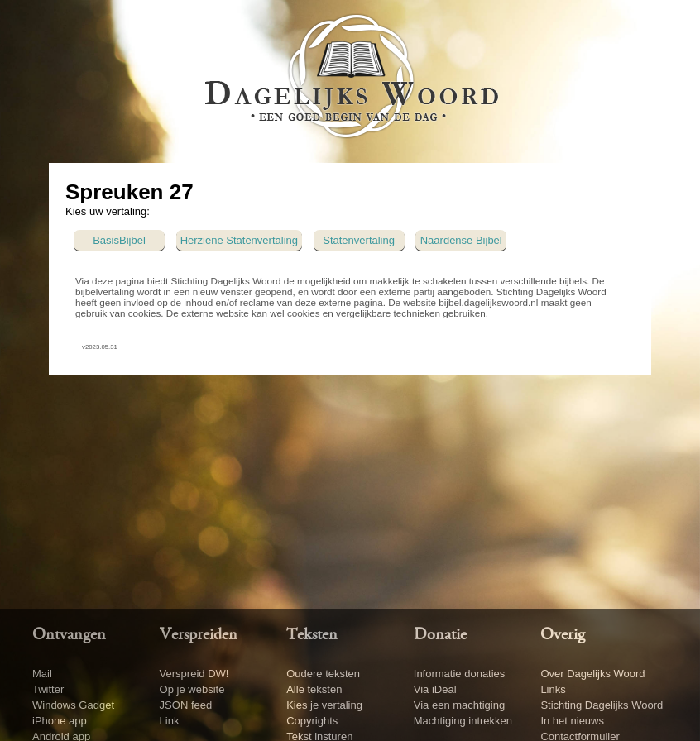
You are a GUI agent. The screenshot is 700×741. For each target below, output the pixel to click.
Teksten (312, 635)
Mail (42, 674)
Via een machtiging (459, 705)
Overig (563, 635)
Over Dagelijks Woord (592, 674)
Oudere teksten (323, 674)
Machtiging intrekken (463, 721)
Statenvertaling (359, 240)
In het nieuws (572, 721)
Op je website (192, 689)
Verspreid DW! (194, 674)
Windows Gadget (73, 705)
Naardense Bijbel (461, 240)
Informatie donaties (460, 674)
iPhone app (60, 721)
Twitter (48, 689)
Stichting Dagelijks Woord (602, 705)
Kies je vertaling (324, 705)
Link (170, 721)
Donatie (440, 635)
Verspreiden (199, 635)
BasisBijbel (119, 240)
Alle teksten (314, 689)
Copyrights (312, 721)
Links (553, 689)
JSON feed (186, 705)
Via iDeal (435, 689)
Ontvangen (69, 635)
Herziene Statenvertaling (239, 240)
